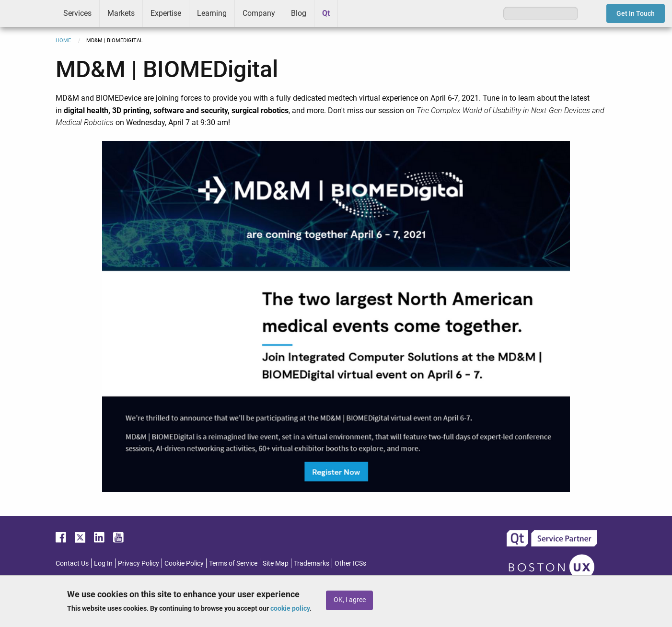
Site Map (276, 563)
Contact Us (72, 563)
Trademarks (312, 563)
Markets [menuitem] (121, 13)
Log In (103, 563)
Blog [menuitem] (299, 13)
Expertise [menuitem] (166, 13)
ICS (28, 13)
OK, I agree (350, 600)
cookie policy (290, 608)
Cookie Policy (184, 563)
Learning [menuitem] (212, 13)
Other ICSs (350, 563)
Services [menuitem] (77, 13)
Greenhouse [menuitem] (352, 13)
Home (63, 41)
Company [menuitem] (259, 13)
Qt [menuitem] (326, 13)
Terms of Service (233, 563)
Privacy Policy (139, 563)
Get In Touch (636, 13)
